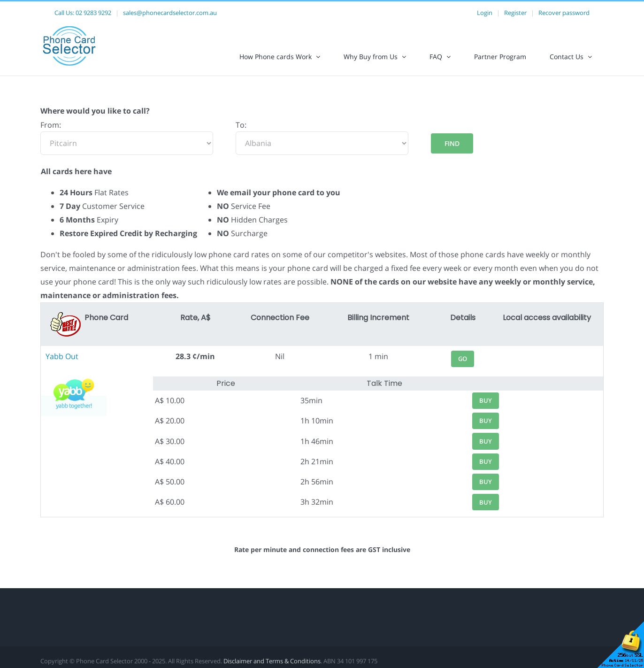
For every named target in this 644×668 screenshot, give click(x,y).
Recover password (564, 13)
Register (515, 13)
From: (51, 125)
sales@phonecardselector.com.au (170, 13)
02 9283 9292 (93, 13)
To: (241, 125)
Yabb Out (62, 356)
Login (485, 13)
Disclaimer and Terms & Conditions (272, 661)
